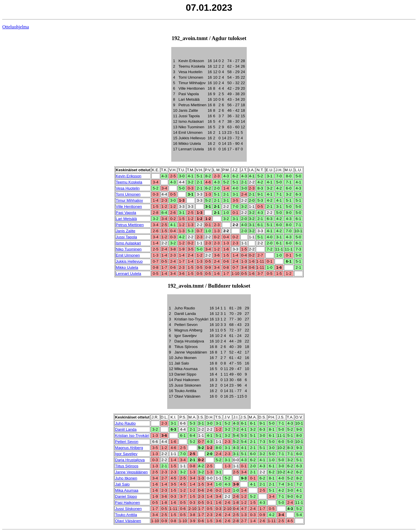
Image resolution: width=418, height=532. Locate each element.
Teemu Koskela (129, 182)
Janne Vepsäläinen (131, 472)
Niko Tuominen (129, 249)
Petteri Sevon (127, 442)
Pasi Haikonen (127, 503)
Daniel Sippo (126, 496)
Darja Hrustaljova (130, 460)
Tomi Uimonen (128, 194)
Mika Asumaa (127, 490)
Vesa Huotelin (128, 188)
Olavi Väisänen (128, 521)
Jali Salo (122, 484)
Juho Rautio (125, 423)
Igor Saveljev (126, 454)
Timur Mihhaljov (129, 200)
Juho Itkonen (126, 478)
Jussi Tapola (126, 237)
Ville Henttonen (129, 207)
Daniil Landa (126, 429)
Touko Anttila (126, 515)
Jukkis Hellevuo (129, 261)
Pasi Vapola (126, 213)
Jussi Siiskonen (128, 509)
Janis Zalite (126, 231)
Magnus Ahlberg (129, 448)
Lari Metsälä (126, 219)
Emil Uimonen (128, 255)
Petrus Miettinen (130, 225)
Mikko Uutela (127, 267)
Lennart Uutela (128, 274)
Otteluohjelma (16, 27)
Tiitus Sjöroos (127, 466)
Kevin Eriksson (129, 176)
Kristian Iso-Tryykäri (132, 435)
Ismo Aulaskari (128, 243)
